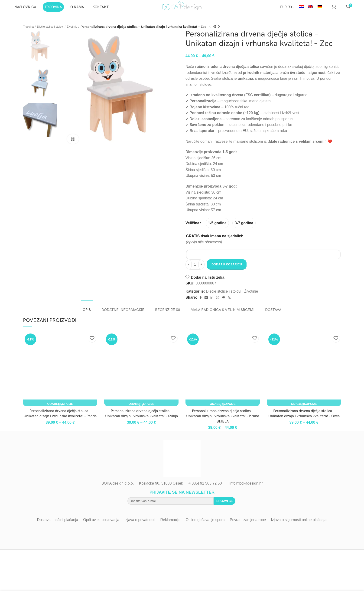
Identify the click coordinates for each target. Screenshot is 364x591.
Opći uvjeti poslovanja (101, 524)
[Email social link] (206, 302)
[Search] (327, 9)
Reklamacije (171, 524)
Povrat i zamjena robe (248, 524)
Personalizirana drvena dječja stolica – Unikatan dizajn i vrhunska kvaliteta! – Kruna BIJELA (223, 421)
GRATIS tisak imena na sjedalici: (215, 241)
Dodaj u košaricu (227, 269)
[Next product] (227, 31)
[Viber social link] (230, 302)
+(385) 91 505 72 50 (205, 488)
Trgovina (29, 31)
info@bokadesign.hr (246, 488)
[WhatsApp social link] (218, 302)
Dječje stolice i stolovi (54, 31)
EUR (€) (286, 9)
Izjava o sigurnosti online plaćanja (299, 524)
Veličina (192, 228)
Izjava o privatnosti (140, 524)
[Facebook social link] (201, 302)
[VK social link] (224, 302)
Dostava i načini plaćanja (57, 524)
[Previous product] (218, 31)
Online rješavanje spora (205, 524)
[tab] (87, 312)
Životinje (79, 31)
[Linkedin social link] (212, 302)
